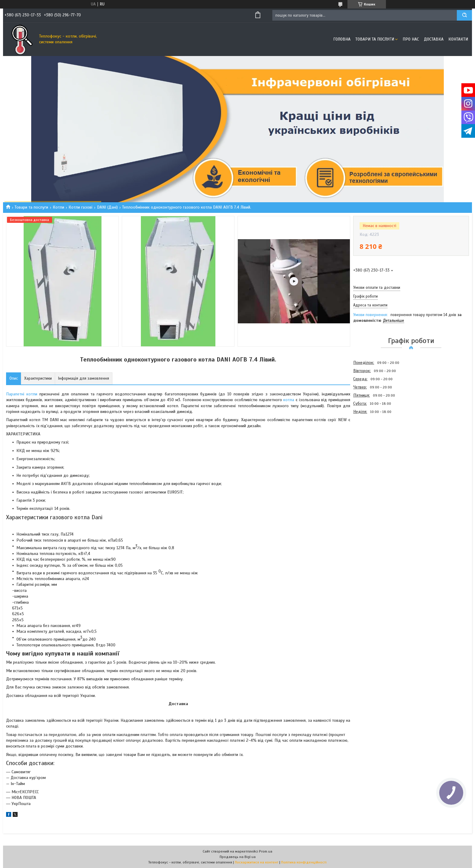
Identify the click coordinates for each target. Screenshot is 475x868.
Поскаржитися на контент (257, 862)
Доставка (434, 39)
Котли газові (80, 207)
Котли (58, 207)
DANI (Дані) (107, 207)
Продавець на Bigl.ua (238, 857)
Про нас (411, 39)
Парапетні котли (22, 394)
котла (289, 400)
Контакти (458, 39)
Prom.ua (266, 851)
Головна (342, 39)
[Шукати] (464, 15)
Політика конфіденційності (304, 862)
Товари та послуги (375, 39)
